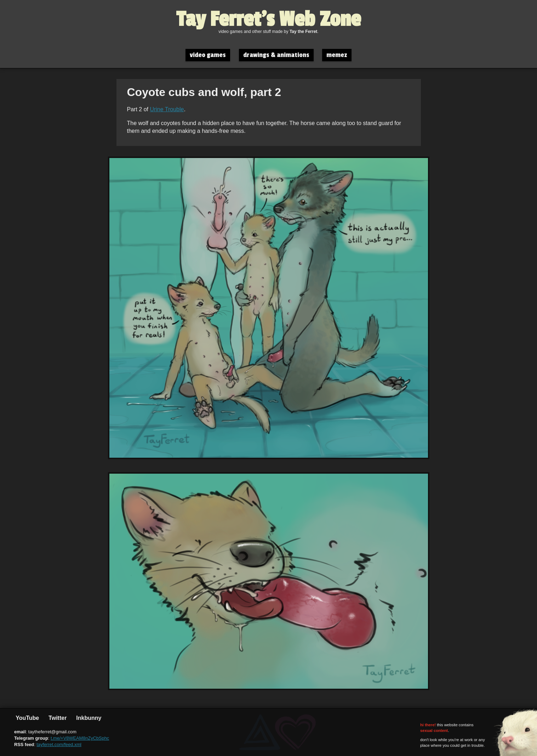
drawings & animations (276, 55)
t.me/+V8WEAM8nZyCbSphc (80, 738)
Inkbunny (88, 718)
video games (208, 55)
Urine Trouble (167, 109)
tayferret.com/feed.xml (59, 744)
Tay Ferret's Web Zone (268, 19)
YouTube (27, 718)
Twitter (57, 718)
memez (337, 55)
